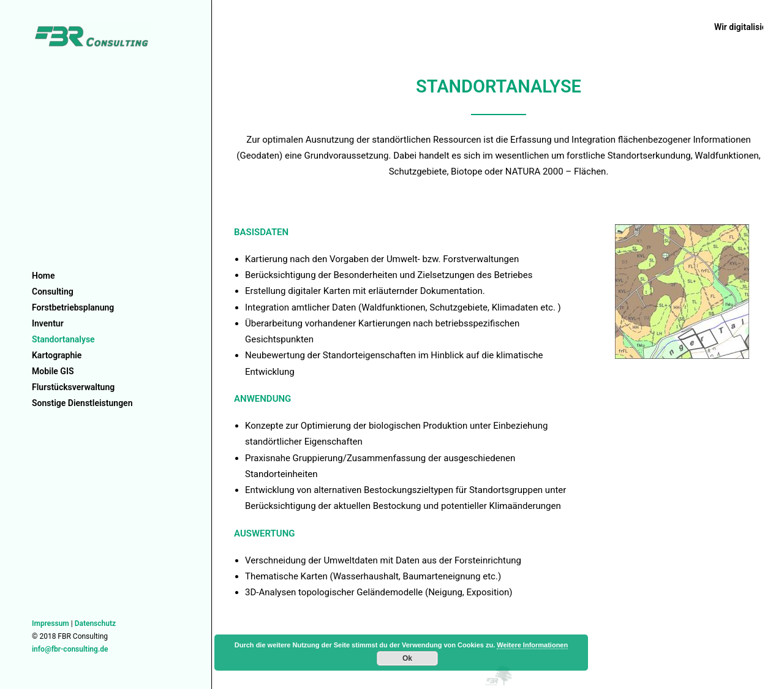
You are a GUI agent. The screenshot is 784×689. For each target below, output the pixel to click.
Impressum (51, 623)
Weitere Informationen (532, 645)
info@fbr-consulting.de (70, 649)
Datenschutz (95, 623)
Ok (407, 658)
